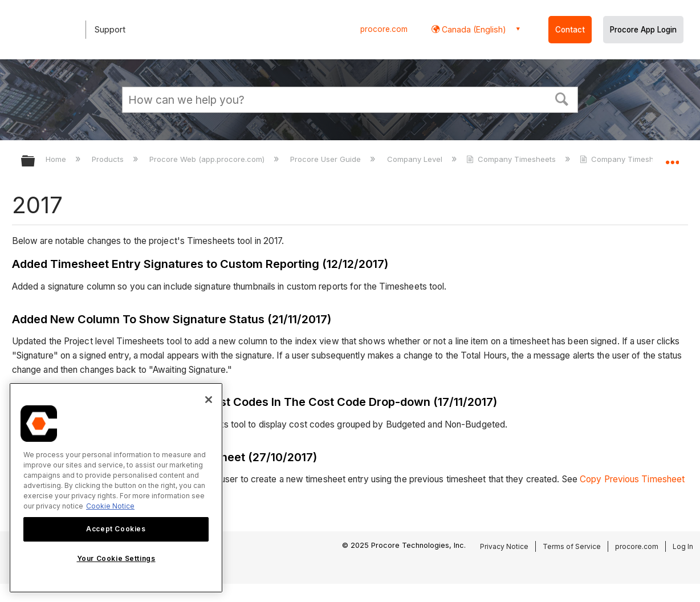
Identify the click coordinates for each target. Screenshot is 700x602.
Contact (570, 30)
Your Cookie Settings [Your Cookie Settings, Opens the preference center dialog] (116, 558)
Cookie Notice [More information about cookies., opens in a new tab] (110, 506)
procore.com (384, 29)
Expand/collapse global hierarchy (35, 162)
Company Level (416, 159)
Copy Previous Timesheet (632, 479)
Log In (683, 546)
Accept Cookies (116, 529)
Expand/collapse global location (672, 158)
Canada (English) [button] (473, 29)
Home (57, 159)
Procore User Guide (327, 159)
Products (109, 159)
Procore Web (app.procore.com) (208, 159)
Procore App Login (643, 30)
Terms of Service (572, 546)
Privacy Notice (504, 546)
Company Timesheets (512, 159)
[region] (116, 488)
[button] (562, 98)
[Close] (209, 400)
